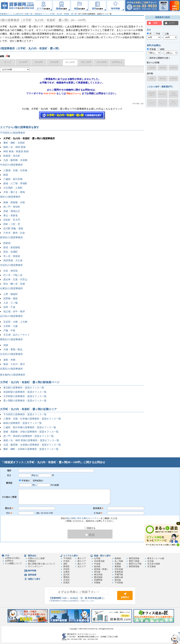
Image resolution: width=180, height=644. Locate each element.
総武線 (97, 566)
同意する (90, 528)
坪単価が (24, 481)
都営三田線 (134, 561)
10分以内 (173, 68)
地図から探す (34, 579)
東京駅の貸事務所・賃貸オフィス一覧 (24, 388)
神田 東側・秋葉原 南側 (16, 151)
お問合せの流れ (12, 558)
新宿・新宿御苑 (12, 247)
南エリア (82, 564)
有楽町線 (119, 572)
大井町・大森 (10, 326)
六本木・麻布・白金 (14, 233)
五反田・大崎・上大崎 (15, 322)
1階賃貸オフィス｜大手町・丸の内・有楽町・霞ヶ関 (55, 14)
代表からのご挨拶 (36, 558)
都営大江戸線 (135, 564)
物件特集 (32, 571)
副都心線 (119, 577)
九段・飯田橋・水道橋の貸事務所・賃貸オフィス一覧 (32, 445)
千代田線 (119, 583)
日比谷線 (119, 569)
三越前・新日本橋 (13, 179)
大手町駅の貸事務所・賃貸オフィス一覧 (25, 396)
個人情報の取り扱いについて (42, 564)
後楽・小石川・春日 (14, 364)
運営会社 (32, 556)
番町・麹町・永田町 (14, 143)
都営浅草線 (134, 558)
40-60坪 (39, 62)
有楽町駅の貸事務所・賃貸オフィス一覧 (25, 392)
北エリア (82, 566)
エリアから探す (71, 556)
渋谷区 (66, 569)
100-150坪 (86, 62)
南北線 (118, 580)
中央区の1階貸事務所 (11, 165)
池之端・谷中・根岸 (14, 311)
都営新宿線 (134, 566)
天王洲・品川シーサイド (16, 335)
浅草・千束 (9, 307)
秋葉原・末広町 (12, 156)
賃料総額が (37, 481)
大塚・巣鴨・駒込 (13, 349)
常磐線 (97, 583)
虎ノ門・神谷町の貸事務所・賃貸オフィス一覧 (28, 436)
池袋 (6, 345)
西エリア (82, 561)
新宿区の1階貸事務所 (11, 237)
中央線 (97, 564)
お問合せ (9, 561)
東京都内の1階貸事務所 (13, 375)
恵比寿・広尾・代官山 (15, 279)
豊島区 (66, 577)
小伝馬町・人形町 (13, 188)
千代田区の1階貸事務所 (13, 133)
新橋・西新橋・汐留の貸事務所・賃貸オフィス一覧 (31, 432)
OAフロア (152, 103)
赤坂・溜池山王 (12, 211)
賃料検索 (32, 575)
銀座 (6, 175)
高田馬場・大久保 (13, 260)
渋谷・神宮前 (10, 271)
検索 (155, 23)
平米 (157, 34)
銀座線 (118, 558)
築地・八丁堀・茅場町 (15, 183)
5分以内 (163, 68)
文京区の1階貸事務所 (11, 354)
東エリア (82, 558)
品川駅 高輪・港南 (13, 228)
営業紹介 (32, 561)
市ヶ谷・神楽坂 (12, 256)
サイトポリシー (35, 566)
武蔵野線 (98, 580)
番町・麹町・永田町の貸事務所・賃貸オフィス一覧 (31, 449)
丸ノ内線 (119, 561)
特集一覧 (29, 14)
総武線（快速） (101, 569)
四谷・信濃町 (10, 252)
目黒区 (66, 583)
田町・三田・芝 (12, 224)
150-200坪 (101, 62)
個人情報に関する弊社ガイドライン (84, 518)
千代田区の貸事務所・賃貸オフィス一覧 (25, 414)
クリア (172, 23)
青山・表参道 (10, 215)
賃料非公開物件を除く (159, 58)
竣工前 (163, 79)
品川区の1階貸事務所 (11, 316)
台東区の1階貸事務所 (11, 288)
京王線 (150, 561)
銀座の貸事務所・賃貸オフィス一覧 (22, 423)
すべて (8, 62)
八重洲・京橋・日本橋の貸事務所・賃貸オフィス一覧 (32, 419)
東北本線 (98, 575)
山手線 (97, 558)
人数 (166, 34)
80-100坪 (70, 62)
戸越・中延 (9, 330)
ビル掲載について (13, 563)
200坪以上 (117, 62)
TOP (7, 556)
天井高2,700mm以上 (173, 94)
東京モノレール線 (156, 558)
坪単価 (151, 49)
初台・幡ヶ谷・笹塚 (14, 284)
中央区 (66, 561)
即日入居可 (163, 94)
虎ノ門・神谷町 (12, 207)
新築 (152, 79)
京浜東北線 (99, 561)
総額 (161, 49)
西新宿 (7, 243)
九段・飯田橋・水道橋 (15, 160)
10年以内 (173, 79)
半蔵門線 (119, 575)
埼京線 (97, 572)
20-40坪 (23, 62)
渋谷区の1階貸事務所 (11, 265)
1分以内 (152, 68)
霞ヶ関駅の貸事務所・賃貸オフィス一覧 (25, 401)
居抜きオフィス (173, 103)
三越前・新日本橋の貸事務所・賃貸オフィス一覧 (30, 427)
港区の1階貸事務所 (10, 197)
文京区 (66, 580)
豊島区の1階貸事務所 (11, 339)
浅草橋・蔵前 (10, 298)
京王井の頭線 (154, 564)
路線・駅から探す (102, 556)
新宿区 (66, 566)
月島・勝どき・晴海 (14, 192)
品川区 (66, 575)
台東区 (66, 572)
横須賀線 (98, 577)
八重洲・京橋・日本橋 (15, 170)
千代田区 (67, 558)
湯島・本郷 (9, 360)
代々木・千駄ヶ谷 (13, 275)
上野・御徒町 (10, 294)
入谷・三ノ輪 (10, 303)
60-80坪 (54, 62)
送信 (90, 535)
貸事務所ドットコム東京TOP (12, 14)
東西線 (118, 566)
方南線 (118, 564)
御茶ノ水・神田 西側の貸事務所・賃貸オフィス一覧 (31, 440)
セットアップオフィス (163, 103)
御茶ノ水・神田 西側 (14, 147)
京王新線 (151, 566)
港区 (65, 564)
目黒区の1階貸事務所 (11, 369)
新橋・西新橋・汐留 (14, 202)
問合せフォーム (74, 94)
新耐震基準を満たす (152, 94)
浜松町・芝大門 (12, 220)
